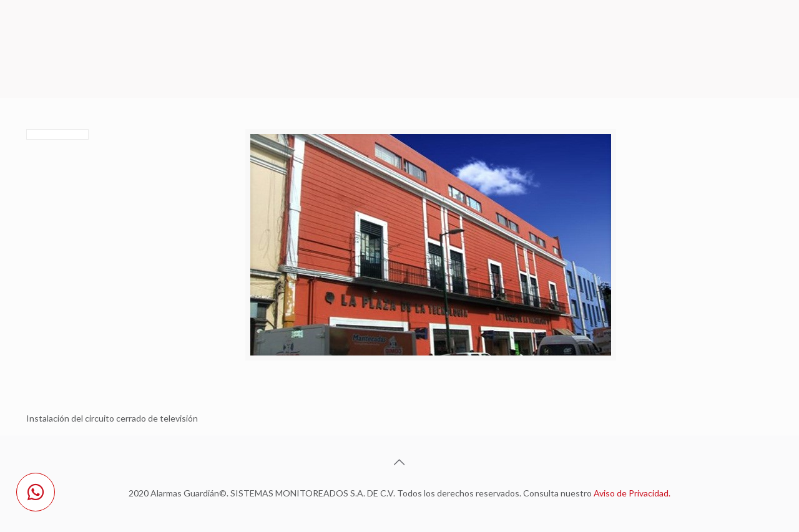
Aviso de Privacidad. (632, 493)
